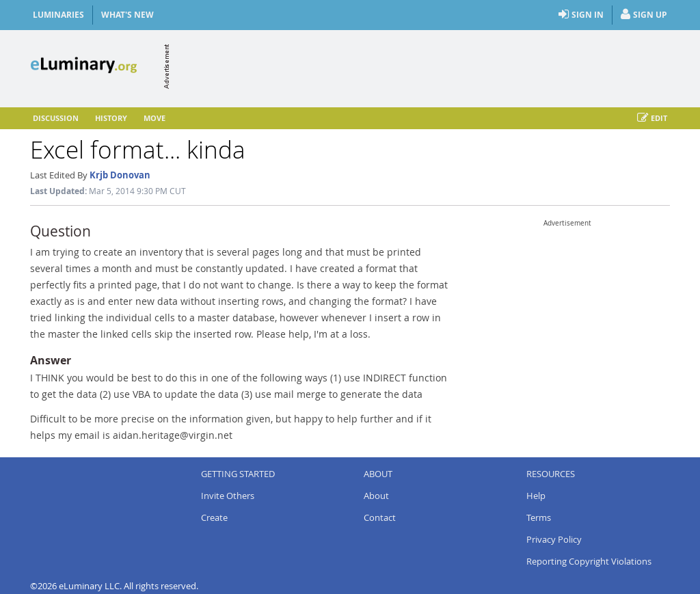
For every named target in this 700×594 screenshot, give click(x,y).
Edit (652, 118)
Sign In (581, 15)
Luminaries (58, 15)
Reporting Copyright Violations (589, 561)
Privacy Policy (554, 539)
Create (214, 517)
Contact (380, 517)
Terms (539, 517)
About (376, 496)
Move (154, 118)
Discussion (56, 118)
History (111, 118)
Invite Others (228, 496)
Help (536, 496)
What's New (127, 15)
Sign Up (644, 15)
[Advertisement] (421, 66)
